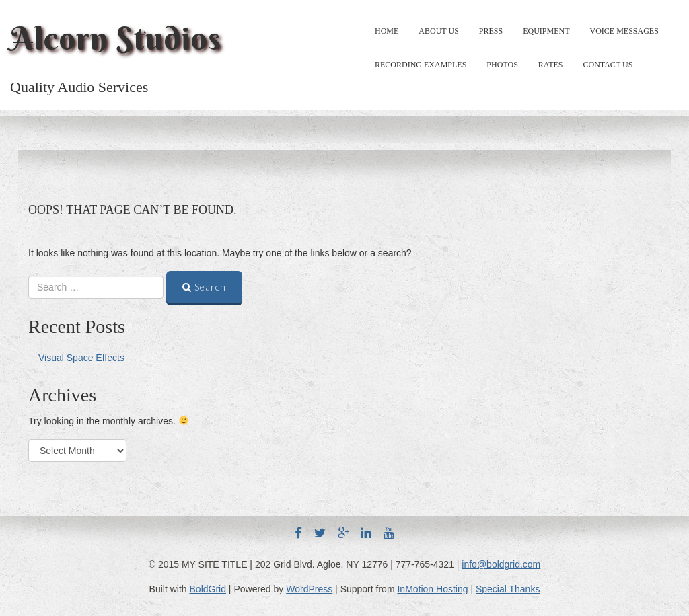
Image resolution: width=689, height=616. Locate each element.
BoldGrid (208, 589)
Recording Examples (421, 65)
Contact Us (608, 65)
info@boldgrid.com (501, 564)
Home (387, 31)
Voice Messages (624, 31)
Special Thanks (508, 589)
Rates (551, 65)
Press (491, 31)
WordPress (309, 589)
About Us (438, 31)
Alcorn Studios (116, 38)
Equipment (546, 31)
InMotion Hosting (432, 589)
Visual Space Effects (81, 358)
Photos (502, 65)
